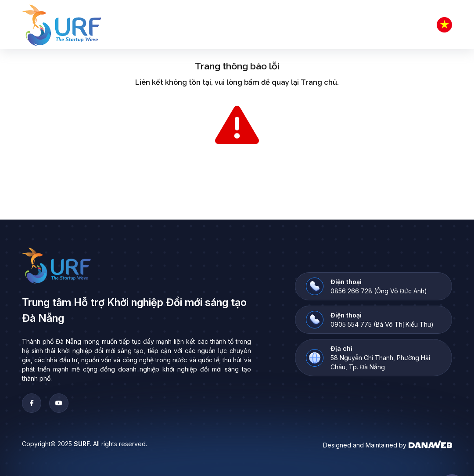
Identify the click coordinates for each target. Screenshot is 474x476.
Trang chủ (319, 82)
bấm (252, 82)
